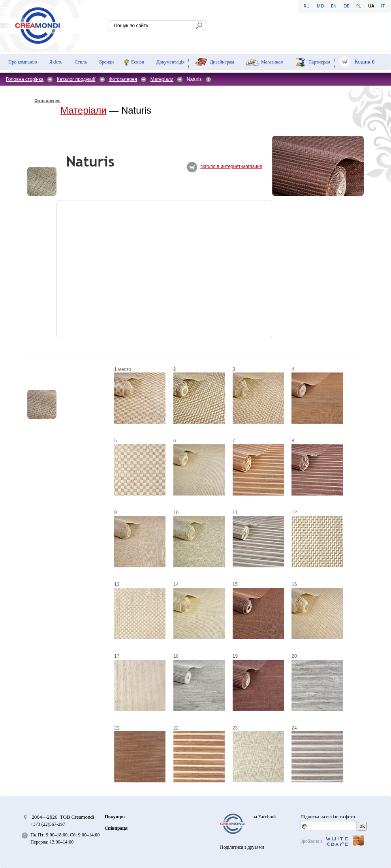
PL (359, 6)
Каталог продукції (76, 79)
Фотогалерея (123, 79)
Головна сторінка (25, 79)
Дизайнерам (222, 62)
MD (320, 6)
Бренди (106, 62)
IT (383, 6)
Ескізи (138, 62)
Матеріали (162, 79)
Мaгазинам (272, 62)
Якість (56, 62)
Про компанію (23, 62)
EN (334, 6)
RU (307, 6)
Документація (170, 62)
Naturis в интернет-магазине (231, 166)
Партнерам (320, 62)
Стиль (81, 62)
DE (346, 6)
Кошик (362, 62)
